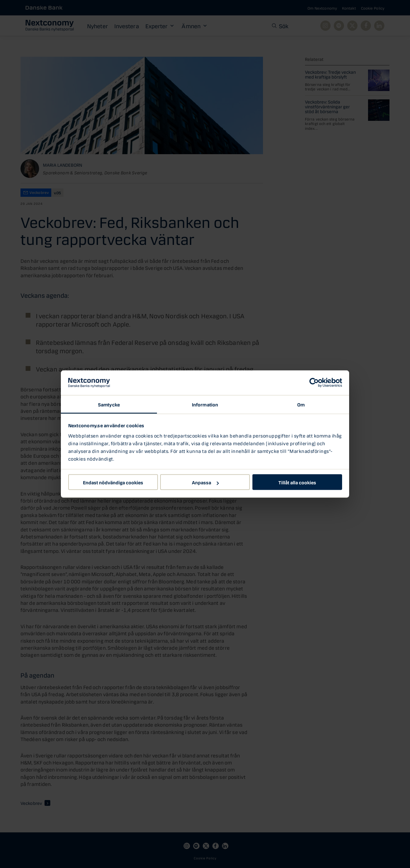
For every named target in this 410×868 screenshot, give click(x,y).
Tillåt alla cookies (297, 482)
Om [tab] (301, 404)
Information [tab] (205, 404)
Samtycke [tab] (109, 404)
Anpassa (205, 482)
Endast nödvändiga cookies (113, 482)
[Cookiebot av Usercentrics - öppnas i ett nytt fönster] (314, 383)
